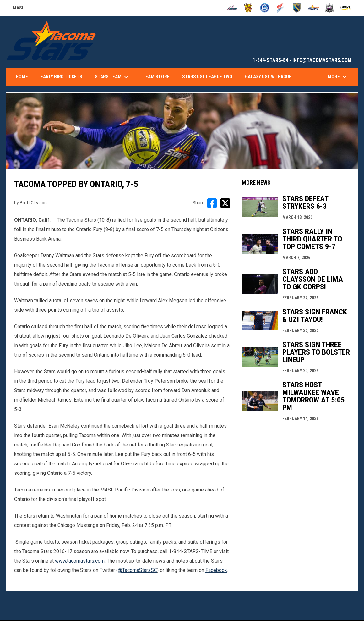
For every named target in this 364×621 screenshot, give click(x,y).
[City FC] (265, 8)
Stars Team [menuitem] (112, 77)
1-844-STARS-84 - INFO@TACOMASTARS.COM (302, 60)
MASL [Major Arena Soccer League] (19, 9)
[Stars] (313, 8)
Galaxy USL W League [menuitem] (268, 77)
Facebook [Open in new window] (216, 570)
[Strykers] (330, 8)
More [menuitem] (338, 77)
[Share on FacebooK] (212, 203)
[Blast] (248, 8)
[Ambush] (232, 8)
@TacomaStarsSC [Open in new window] (137, 570)
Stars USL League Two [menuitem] (207, 77)
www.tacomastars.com (80, 561)
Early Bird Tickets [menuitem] (61, 77)
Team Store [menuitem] (156, 77)
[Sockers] (297, 8)
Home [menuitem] (22, 77)
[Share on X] (225, 203)
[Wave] (346, 8)
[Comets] (281, 8)
